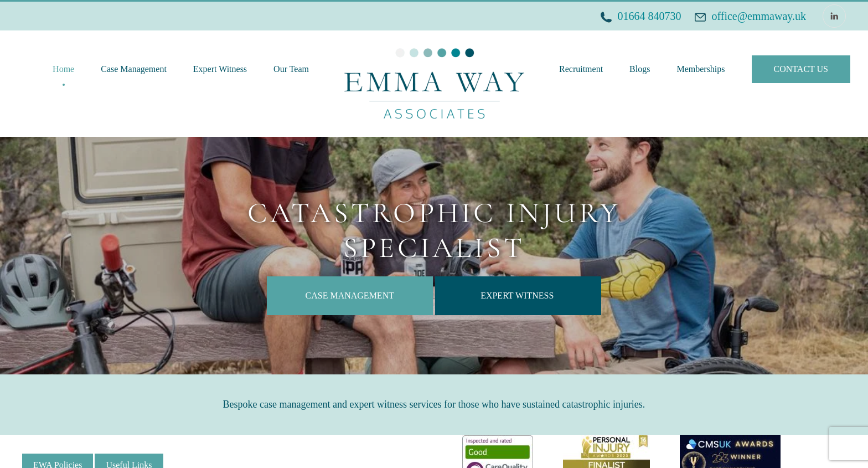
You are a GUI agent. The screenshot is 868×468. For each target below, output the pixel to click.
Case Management (134, 69)
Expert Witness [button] (220, 69)
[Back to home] (434, 84)
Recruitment (581, 69)
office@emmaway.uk (759, 16)
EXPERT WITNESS (518, 295)
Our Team (291, 69)
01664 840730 (649, 16)
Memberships (701, 69)
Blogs (640, 69)
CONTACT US (801, 69)
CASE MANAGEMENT (350, 295)
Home (63, 69)
